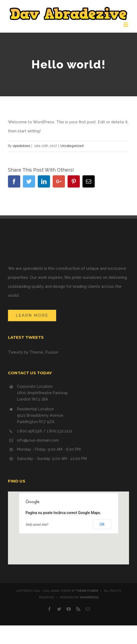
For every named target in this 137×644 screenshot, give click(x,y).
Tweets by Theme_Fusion (33, 352)
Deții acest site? (37, 525)
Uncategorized (72, 146)
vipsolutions (21, 146)
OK (102, 524)
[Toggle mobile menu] (126, 25)
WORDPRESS (89, 597)
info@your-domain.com (38, 440)
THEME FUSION (87, 591)
